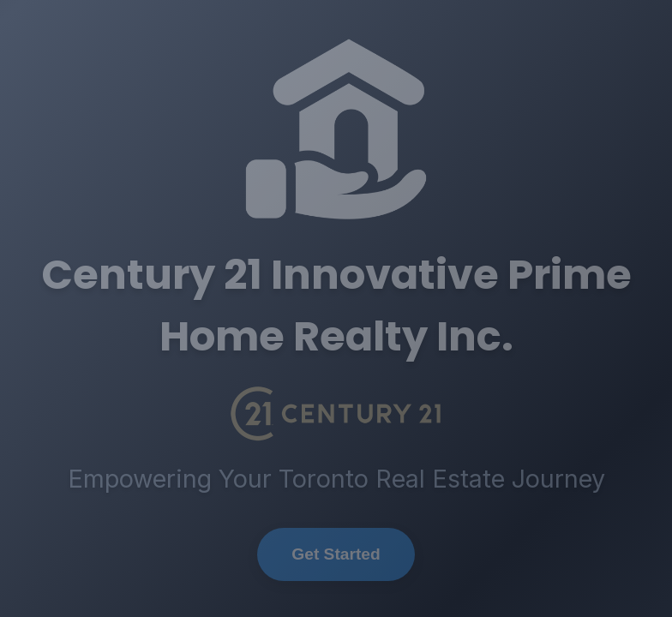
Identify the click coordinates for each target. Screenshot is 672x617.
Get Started (336, 554)
